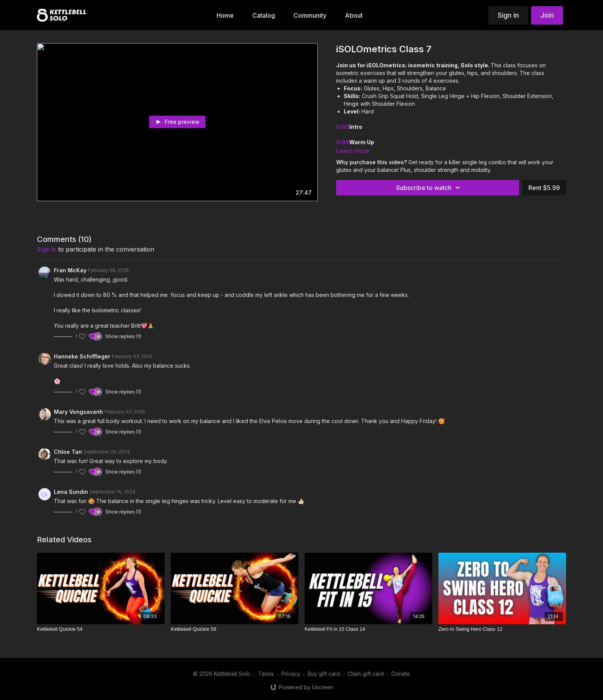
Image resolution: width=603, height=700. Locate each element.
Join (547, 15)
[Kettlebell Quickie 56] (235, 629)
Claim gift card (366, 674)
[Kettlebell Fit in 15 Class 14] (368, 629)
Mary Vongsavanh (78, 412)
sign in (47, 249)
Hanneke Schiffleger (82, 356)
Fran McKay (70, 270)
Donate (401, 674)
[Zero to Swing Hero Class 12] (502, 629)
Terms (266, 674)
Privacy (291, 674)
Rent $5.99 (544, 188)
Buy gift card (324, 674)
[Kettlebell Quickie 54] (101, 629)
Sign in (508, 15)
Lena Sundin (71, 492)
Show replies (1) (123, 336)
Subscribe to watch (429, 188)
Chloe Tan (68, 452)
